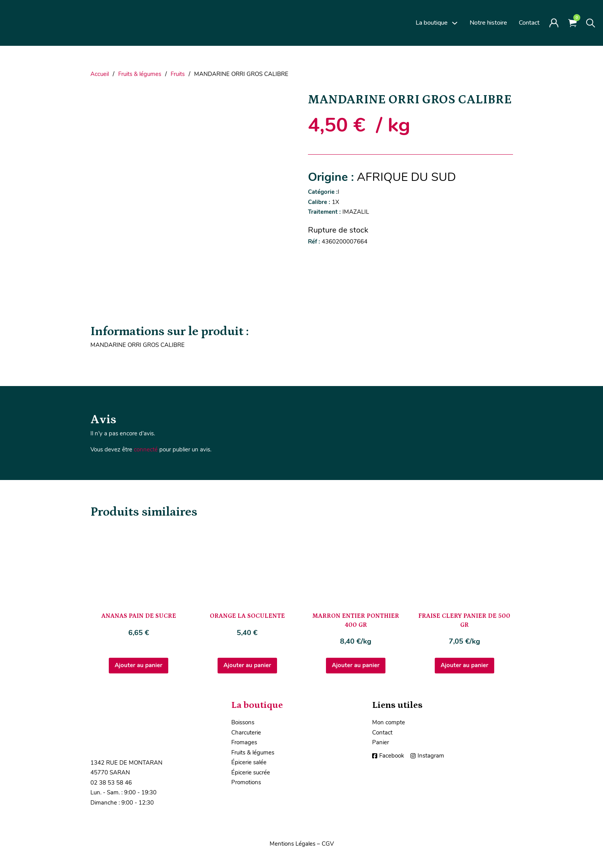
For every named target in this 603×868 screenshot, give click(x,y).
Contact (529, 23)
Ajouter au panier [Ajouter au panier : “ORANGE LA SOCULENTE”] (247, 665)
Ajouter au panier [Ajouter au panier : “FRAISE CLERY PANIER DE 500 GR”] (464, 665)
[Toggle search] (591, 23)
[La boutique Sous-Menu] (455, 23)
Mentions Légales (292, 844)
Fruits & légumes (140, 74)
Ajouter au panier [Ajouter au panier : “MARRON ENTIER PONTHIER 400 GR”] (356, 665)
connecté (146, 449)
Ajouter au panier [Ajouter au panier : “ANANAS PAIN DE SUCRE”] (139, 665)
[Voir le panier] (572, 23)
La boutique (432, 23)
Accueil (100, 74)
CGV (328, 844)
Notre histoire (488, 23)
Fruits (178, 74)
